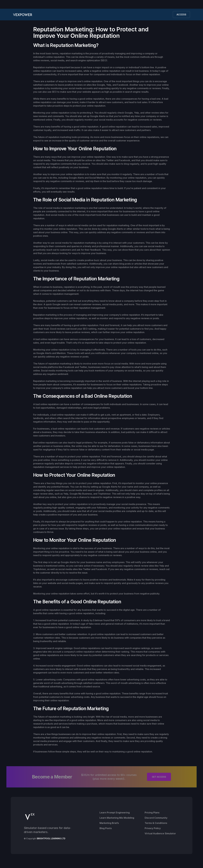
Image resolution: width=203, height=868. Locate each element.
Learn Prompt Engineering (115, 813)
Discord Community (156, 818)
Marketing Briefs (109, 823)
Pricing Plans (152, 813)
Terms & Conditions (156, 823)
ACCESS (181, 15)
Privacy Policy (153, 828)
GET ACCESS (159, 777)
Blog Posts (106, 828)
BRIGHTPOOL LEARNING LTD (51, 838)
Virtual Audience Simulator (160, 833)
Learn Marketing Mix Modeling (117, 818)
